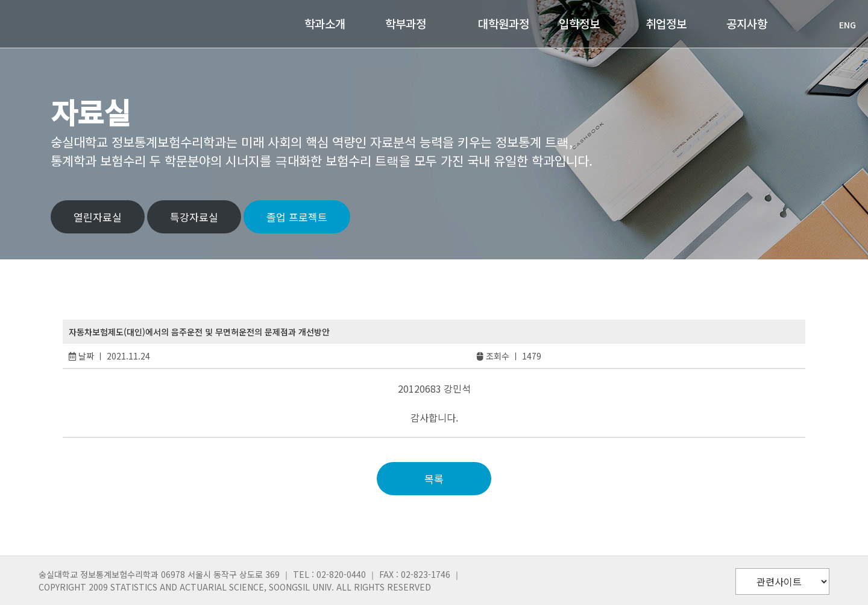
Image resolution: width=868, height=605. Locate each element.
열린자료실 (98, 217)
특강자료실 (194, 217)
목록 (434, 479)
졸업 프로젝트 (297, 217)
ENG (841, 25)
